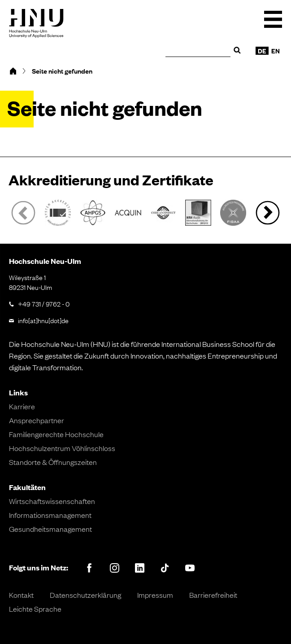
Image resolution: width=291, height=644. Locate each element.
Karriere (22, 406)
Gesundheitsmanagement (50, 529)
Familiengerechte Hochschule (56, 434)
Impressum (155, 595)
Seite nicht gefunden (62, 71)
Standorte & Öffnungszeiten (53, 462)
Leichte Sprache (35, 609)
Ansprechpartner (37, 420)
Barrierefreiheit (213, 595)
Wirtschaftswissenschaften (52, 501)
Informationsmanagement (50, 515)
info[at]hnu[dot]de (43, 320)
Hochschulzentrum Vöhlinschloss (62, 448)
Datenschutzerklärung (85, 595)
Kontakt (21, 595)
